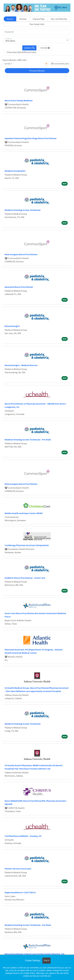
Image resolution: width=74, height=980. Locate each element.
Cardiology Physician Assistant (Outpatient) (27, 545)
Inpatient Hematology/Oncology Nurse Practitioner (31, 138)
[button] (45, 48)
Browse (23, 19)
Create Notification (60, 64)
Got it (46, 960)
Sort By (7, 64)
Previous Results (37, 71)
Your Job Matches (59, 19)
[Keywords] (37, 32)
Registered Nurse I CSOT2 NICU (20, 892)
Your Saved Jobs (37, 24)
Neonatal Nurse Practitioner (19, 287)
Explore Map (39, 19)
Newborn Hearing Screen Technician (23, 210)
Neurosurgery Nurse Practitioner (21, 254)
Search (10, 19)
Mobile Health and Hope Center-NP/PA (24, 513)
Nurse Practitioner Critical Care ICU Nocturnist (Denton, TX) (35, 954)
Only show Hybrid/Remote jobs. (22, 52)
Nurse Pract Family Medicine (19, 100)
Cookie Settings (33, 960)
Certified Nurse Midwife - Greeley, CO (23, 836)
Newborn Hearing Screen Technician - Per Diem (28, 440)
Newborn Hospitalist (15, 171)
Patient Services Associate (18, 869)
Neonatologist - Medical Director (21, 365)
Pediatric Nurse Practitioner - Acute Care (25, 578)
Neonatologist (12, 326)
